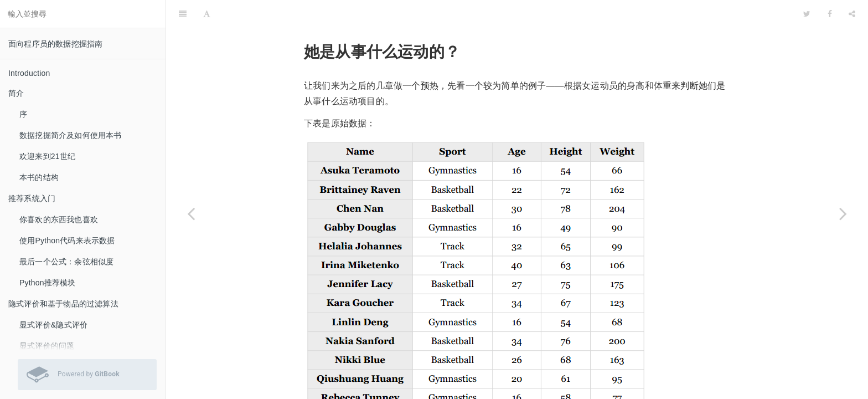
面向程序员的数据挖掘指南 (55, 44)
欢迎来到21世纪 (47, 156)
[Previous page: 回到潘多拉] (191, 213)
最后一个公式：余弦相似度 (66, 262)
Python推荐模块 (48, 283)
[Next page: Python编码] (843, 213)
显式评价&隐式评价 (53, 325)
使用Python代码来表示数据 (67, 241)
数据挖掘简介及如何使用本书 (71, 135)
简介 (16, 93)
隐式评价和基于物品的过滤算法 (63, 304)
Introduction (29, 73)
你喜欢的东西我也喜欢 (59, 219)
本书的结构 (39, 177)
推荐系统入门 (32, 198)
